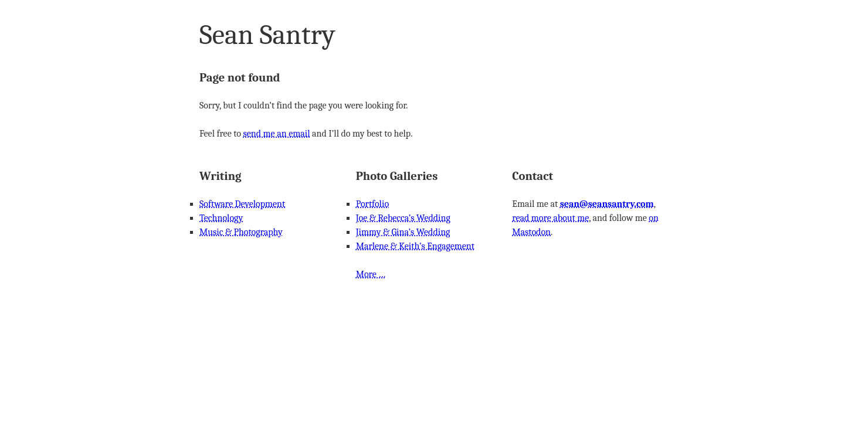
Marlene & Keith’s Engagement (415, 246)
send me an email (276, 134)
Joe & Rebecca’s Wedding (403, 218)
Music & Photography (241, 232)
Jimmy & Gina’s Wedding (403, 232)
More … (371, 274)
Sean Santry (267, 35)
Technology (221, 218)
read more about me (550, 218)
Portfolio (372, 204)
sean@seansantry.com (607, 204)
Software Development (242, 204)
